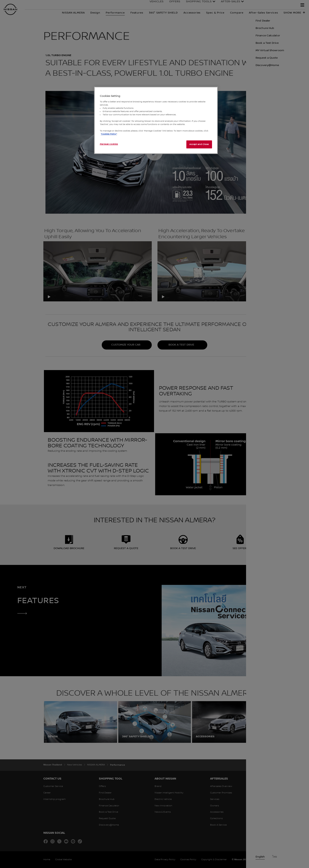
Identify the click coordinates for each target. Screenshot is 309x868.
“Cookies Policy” (109, 134)
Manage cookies (109, 144)
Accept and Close (199, 144)
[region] (156, 120)
